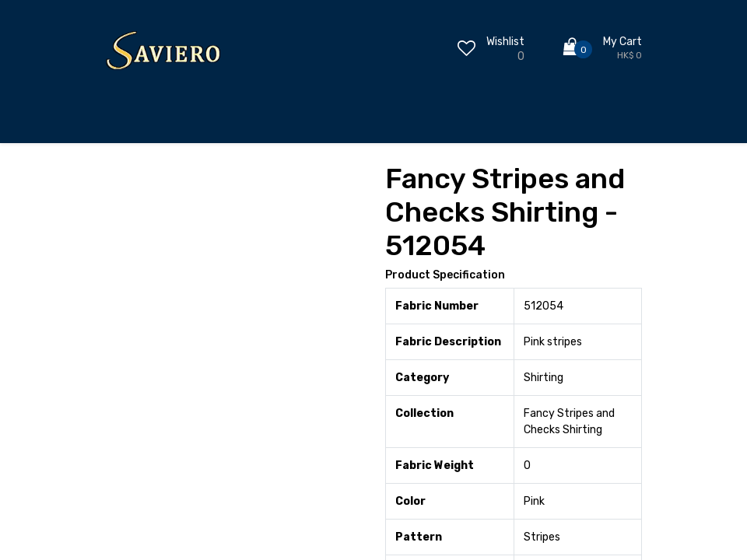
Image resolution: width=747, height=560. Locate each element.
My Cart (622, 42)
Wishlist (505, 42)
